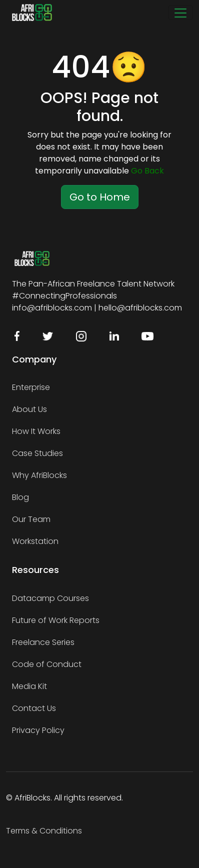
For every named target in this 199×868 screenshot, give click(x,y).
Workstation (35, 541)
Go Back (147, 171)
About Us (29, 409)
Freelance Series (43, 642)
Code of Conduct (47, 664)
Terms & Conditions (44, 831)
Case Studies (37, 453)
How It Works (36, 431)
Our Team (31, 519)
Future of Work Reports (56, 620)
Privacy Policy (38, 730)
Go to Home (100, 197)
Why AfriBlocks (39, 475)
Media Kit (29, 686)
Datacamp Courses (50, 598)
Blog (20, 497)
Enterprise (31, 387)
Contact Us (34, 708)
